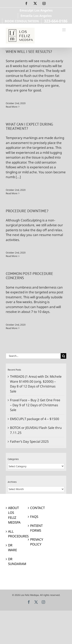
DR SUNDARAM (14, 561)
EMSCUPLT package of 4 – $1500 (35, 419)
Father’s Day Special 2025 (29, 441)
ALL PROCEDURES (14, 534)
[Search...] (33, 356)
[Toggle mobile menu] (64, 30)
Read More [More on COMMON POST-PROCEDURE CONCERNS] (12, 328)
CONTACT (36, 508)
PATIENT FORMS (36, 528)
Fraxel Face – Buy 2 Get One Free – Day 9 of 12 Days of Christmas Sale (35, 405)
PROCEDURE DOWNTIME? (27, 211)
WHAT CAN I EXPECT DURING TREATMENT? (29, 126)
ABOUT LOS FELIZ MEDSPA (14, 515)
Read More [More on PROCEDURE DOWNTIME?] (12, 256)
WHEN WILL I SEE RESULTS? (29, 51)
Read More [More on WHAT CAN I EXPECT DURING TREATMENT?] (12, 193)
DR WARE (12, 548)
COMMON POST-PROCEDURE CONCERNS (29, 276)
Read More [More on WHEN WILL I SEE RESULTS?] (12, 107)
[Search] (63, 356)
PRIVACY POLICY (36, 542)
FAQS (34, 517)
